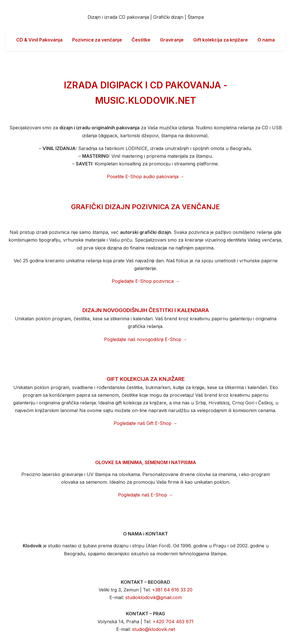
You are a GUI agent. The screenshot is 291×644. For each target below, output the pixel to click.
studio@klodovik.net (154, 629)
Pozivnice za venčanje (97, 40)
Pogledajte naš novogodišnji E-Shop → (146, 339)
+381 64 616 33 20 (172, 590)
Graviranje (172, 40)
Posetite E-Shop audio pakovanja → (146, 176)
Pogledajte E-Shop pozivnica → (146, 281)
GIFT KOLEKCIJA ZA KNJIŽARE (146, 379)
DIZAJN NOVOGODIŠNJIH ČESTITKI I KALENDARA (146, 310)
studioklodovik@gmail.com (154, 597)
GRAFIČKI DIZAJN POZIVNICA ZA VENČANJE (145, 207)
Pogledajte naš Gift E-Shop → (145, 423)
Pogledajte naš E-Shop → (145, 495)
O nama (266, 40)
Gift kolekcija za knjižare (221, 40)
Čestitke (141, 40)
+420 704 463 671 (173, 622)
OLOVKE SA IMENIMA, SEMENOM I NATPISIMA (146, 462)
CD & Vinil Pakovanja (39, 40)
